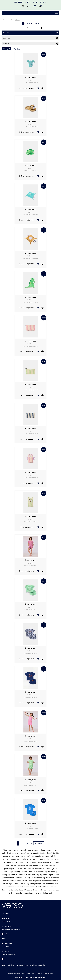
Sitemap (40, 973)
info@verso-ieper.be (8, 954)
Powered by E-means (39, 977)
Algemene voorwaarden (16, 973)
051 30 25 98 (7, 927)
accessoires (31, 77)
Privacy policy (31, 973)
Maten (6, 44)
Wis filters (16, 49)
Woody (18, 20)
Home (5, 20)
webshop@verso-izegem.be (11, 929)
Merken (11, 20)
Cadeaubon (49, 973)
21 (36, 24)
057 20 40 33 (7, 952)
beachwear (30, 560)
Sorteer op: (21, 28)
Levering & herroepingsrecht (35, 965)
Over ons (20, 965)
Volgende (39, 843)
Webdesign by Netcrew (23, 977)
